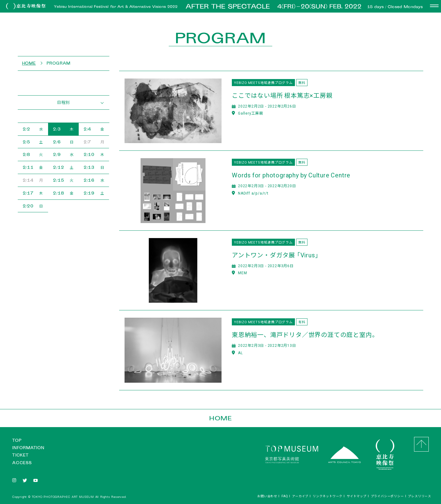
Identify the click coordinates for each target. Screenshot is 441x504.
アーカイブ (300, 496)
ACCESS (22, 463)
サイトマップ (357, 496)
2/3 (63, 129)
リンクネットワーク (328, 496)
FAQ (285, 496)
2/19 (94, 193)
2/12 (63, 167)
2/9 (63, 154)
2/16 (94, 180)
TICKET (21, 455)
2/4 (94, 129)
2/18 (63, 193)
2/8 (33, 154)
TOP (17, 440)
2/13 (94, 167)
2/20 (33, 206)
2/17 (33, 193)
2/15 (63, 180)
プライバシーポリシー (387, 496)
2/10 (94, 154)
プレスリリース (420, 496)
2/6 (63, 142)
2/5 (33, 142)
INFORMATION (28, 448)
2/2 (33, 129)
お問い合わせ (267, 496)
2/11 (33, 167)
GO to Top (421, 444)
